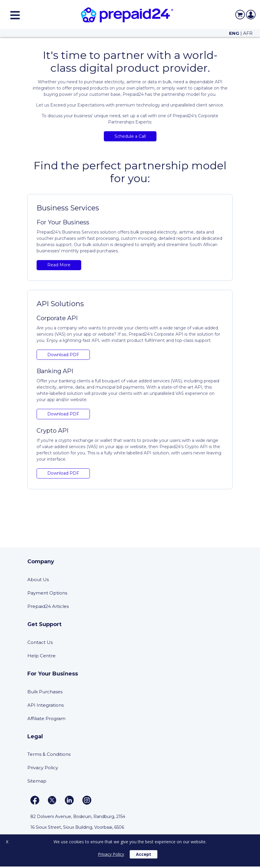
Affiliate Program (46, 718)
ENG (234, 33)
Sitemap (37, 781)
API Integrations (46, 705)
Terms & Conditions (49, 754)
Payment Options (47, 593)
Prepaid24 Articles (48, 606)
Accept (144, 854)
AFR (248, 33)
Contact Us (40, 642)
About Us (38, 580)
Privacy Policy (43, 768)
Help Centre (41, 656)
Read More (59, 265)
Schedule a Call (130, 136)
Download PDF (63, 355)
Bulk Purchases (45, 692)
